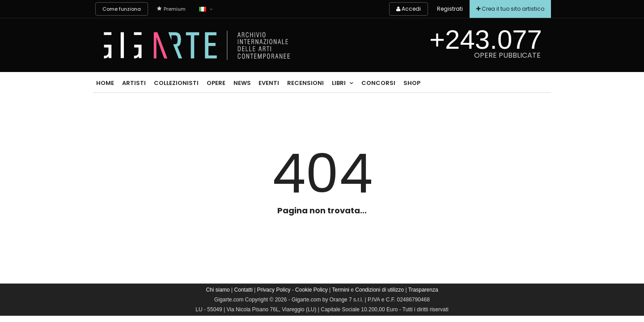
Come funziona (122, 9)
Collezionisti (176, 83)
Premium (171, 9)
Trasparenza (423, 290)
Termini (341, 290)
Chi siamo (218, 290)
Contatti (244, 290)
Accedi (409, 9)
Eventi (269, 83)
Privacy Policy (274, 290)
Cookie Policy (311, 290)
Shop (412, 83)
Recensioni (305, 83)
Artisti (134, 83)
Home (105, 83)
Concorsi (378, 83)
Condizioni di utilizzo (379, 290)
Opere (216, 83)
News (242, 83)
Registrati (450, 9)
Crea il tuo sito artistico (510, 9)
